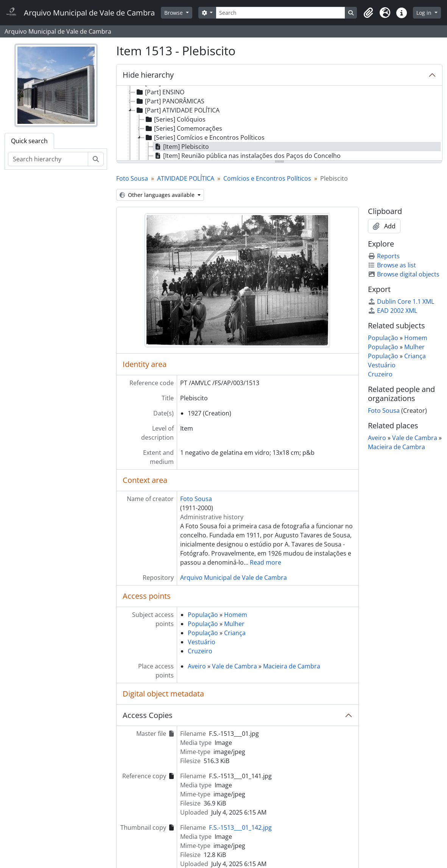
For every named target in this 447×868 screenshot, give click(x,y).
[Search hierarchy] (48, 159)
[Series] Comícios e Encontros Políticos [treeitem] (204, 137)
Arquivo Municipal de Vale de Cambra (234, 578)
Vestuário (202, 642)
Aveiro (197, 666)
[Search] (280, 13)
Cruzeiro (200, 651)
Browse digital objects (404, 274)
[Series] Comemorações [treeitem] (183, 128)
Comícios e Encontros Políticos (267, 178)
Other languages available (158, 195)
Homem (236, 615)
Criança (235, 633)
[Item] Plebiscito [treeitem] (181, 147)
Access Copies (148, 715)
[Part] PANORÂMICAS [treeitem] (170, 101)
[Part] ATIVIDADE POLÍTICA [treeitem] (177, 110)
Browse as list (392, 265)
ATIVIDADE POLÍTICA (186, 178)
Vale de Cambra (234, 666)
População (203, 615)
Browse (174, 13)
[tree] (279, 123)
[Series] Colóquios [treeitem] (175, 119)
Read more (266, 562)
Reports (384, 256)
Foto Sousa (132, 178)
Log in (425, 13)
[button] (368, 13)
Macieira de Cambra (292, 666)
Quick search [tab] (29, 141)
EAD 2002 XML (392, 311)
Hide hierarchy (148, 75)
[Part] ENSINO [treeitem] (160, 92)
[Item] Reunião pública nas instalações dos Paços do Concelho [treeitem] (247, 156)
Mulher (234, 624)
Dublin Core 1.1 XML (401, 301)
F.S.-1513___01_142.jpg (240, 827)
